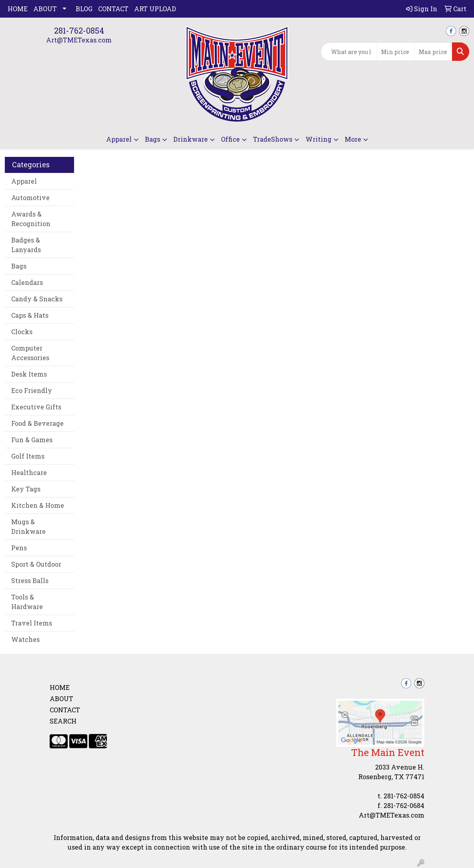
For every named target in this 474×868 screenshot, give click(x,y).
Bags (153, 139)
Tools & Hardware (27, 602)
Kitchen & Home (38, 505)
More (353, 139)
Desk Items (29, 374)
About (45, 9)
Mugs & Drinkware (28, 526)
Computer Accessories (30, 353)
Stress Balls (30, 580)
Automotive (30, 197)
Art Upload (155, 9)
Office (230, 139)
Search (63, 721)
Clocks (22, 332)
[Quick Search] (349, 52)
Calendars (27, 282)
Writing (318, 139)
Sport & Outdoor (36, 564)
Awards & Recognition (31, 219)
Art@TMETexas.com (79, 40)
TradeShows (273, 139)
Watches (25, 639)
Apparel (119, 139)
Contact (113, 9)
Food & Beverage (37, 423)
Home (18, 9)
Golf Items (28, 456)
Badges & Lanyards (26, 245)
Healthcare (29, 472)
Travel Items (32, 623)
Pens (19, 548)
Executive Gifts (36, 407)
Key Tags (26, 489)
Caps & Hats (30, 315)
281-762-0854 (79, 30)
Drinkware (191, 139)
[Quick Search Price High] (433, 52)
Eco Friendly (32, 390)
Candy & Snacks (37, 299)
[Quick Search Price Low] (396, 52)
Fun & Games (32, 440)
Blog (84, 9)
